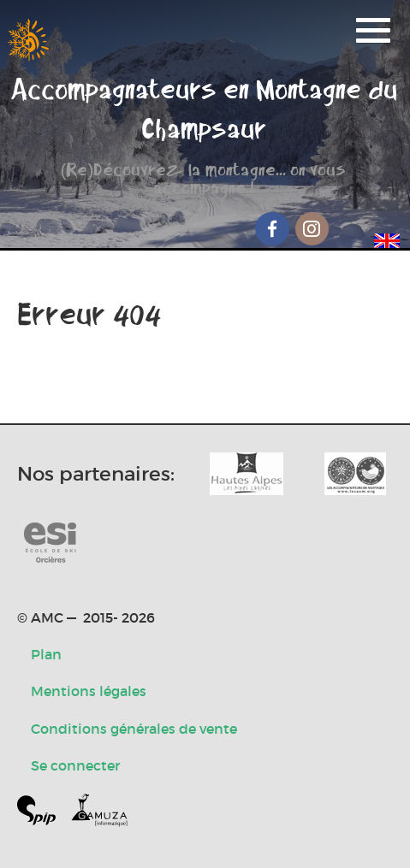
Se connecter (75, 765)
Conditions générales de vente (134, 729)
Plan (46, 654)
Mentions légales (89, 691)
